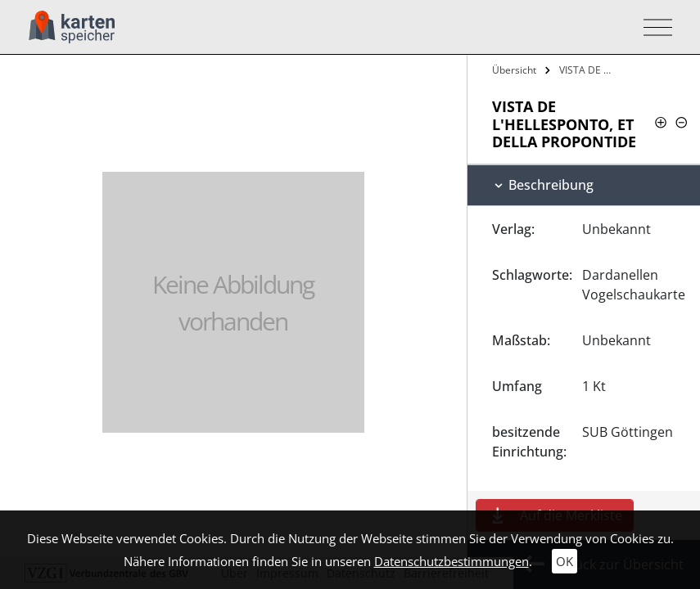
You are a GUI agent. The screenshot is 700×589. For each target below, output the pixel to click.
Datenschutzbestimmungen (452, 561)
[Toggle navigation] (653, 27)
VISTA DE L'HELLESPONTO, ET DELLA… (589, 70)
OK (565, 561)
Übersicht (514, 70)
